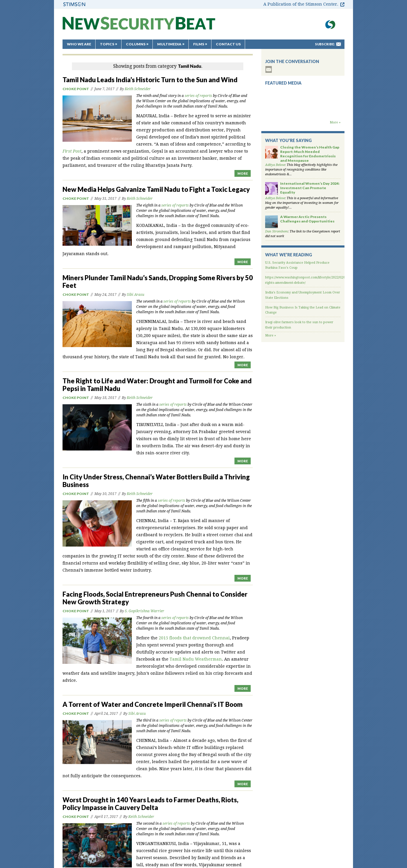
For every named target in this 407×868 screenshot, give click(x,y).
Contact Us (228, 44)
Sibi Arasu (136, 295)
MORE (243, 173)
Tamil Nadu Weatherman (196, 659)
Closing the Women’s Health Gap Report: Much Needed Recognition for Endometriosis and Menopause (310, 154)
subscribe (269, 69)
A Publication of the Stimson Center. (301, 4)
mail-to (339, 44)
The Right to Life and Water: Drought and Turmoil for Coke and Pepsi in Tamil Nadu (157, 385)
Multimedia (169, 44)
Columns (136, 44)
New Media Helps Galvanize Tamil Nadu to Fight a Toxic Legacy (156, 189)
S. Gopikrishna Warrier (145, 611)
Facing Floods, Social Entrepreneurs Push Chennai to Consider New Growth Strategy (155, 598)
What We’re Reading (289, 255)
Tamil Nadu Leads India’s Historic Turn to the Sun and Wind (150, 80)
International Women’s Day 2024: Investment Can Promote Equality (310, 188)
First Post (72, 151)
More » (335, 122)
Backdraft (303, 114)
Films (199, 44)
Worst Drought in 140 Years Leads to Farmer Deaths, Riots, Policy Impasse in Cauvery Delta (150, 804)
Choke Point (76, 89)
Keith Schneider (138, 89)
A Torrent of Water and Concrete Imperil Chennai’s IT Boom (153, 704)
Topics (107, 44)
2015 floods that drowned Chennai (194, 638)
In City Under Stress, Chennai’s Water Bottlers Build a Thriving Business (156, 481)
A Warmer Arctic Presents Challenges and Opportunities (307, 219)
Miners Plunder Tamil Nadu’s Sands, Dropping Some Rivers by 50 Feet (158, 282)
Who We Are (79, 44)
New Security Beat (139, 26)
